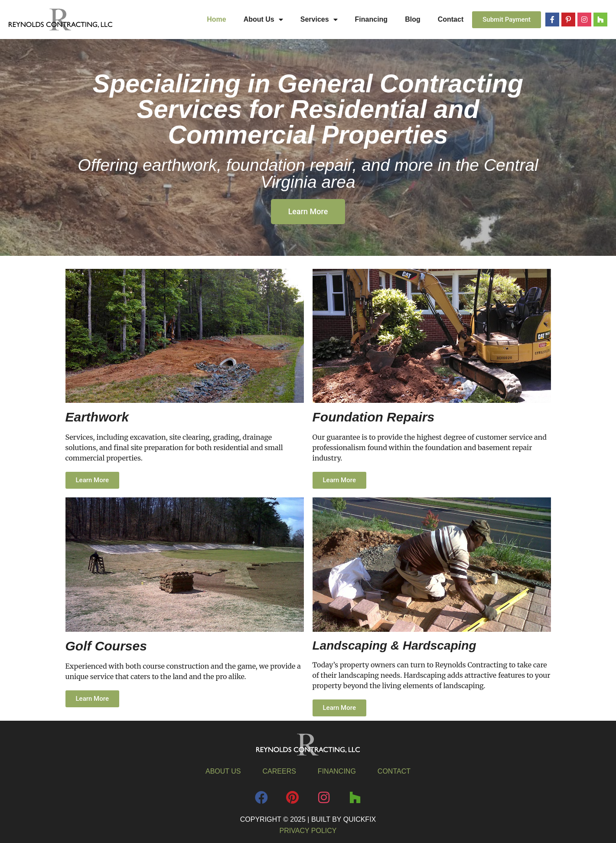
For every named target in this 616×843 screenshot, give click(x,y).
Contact (451, 19)
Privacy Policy (308, 831)
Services (319, 20)
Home (216, 19)
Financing (372, 19)
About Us (263, 20)
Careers (279, 771)
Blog (413, 19)
